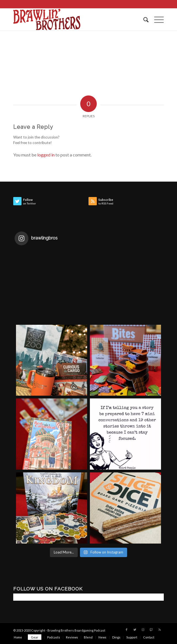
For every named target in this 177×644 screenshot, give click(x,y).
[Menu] (156, 20)
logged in (46, 155)
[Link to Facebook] (127, 630)
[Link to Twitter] (135, 630)
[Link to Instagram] (143, 630)
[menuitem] (143, 20)
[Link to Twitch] (151, 630)
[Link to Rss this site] (160, 630)
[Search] (143, 20)
